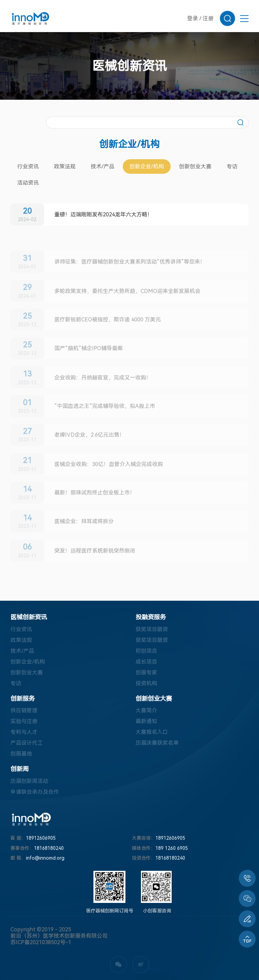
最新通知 (146, 721)
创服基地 (21, 754)
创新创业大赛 (195, 166)
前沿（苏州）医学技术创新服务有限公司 (59, 936)
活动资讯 (28, 183)
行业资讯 (28, 166)
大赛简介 (146, 710)
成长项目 (146, 662)
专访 (232, 166)
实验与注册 (24, 721)
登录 (193, 18)
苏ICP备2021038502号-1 (41, 942)
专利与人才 (24, 732)
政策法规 (65, 166)
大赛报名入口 (152, 732)
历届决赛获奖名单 (157, 743)
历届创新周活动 (29, 781)
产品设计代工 (27, 743)
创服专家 (146, 673)
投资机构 (146, 683)
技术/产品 (103, 166)
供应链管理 (24, 710)
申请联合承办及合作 (35, 792)
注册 (208, 18)
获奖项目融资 (152, 629)
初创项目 (146, 651)
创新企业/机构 (147, 166)
